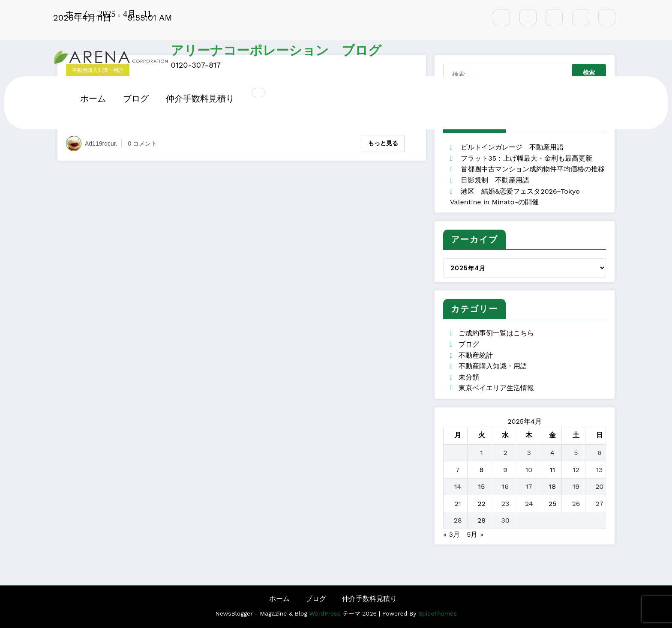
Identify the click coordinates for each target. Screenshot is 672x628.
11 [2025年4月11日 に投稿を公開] (552, 470)
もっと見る (383, 143)
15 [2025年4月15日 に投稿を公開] (482, 486)
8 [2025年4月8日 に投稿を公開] (482, 470)
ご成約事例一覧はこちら (496, 333)
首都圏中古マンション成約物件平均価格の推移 (533, 169)
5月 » (475, 534)
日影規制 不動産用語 (495, 180)
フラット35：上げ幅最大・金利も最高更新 (526, 158)
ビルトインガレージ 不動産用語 (512, 147)
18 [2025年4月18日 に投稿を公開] (552, 486)
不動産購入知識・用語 (493, 366)
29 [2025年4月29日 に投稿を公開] (481, 520)
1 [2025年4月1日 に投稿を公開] (481, 453)
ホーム (93, 99)
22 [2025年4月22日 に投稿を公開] (481, 504)
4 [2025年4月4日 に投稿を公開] (552, 453)
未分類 (469, 377)
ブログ (136, 99)
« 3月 (451, 534)
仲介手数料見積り (200, 99)
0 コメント (143, 144)
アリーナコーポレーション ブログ (276, 51)
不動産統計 (476, 355)
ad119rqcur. (101, 144)
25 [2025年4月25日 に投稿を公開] (553, 504)
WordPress (324, 613)
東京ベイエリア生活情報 (496, 388)
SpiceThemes (438, 613)
